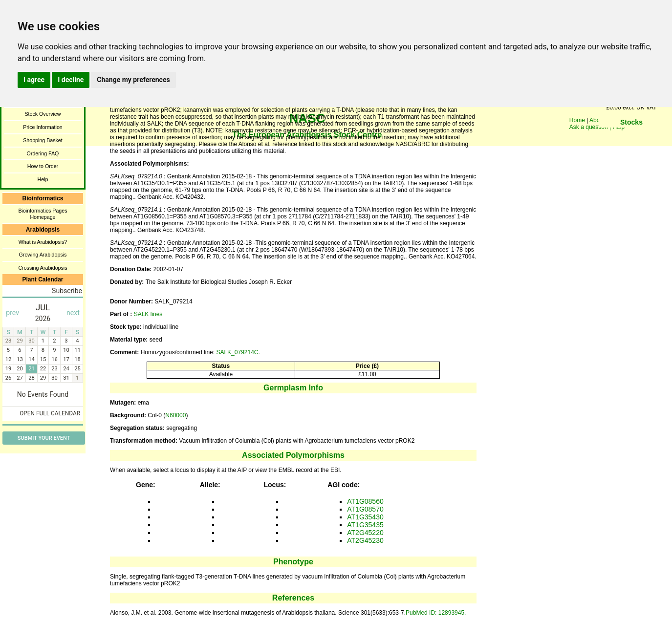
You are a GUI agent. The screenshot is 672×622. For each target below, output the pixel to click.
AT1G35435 (365, 525)
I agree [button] (34, 80)
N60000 (175, 415)
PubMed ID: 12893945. (436, 613)
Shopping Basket (43, 140)
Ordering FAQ (43, 153)
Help (43, 179)
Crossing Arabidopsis (43, 268)
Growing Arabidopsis (43, 255)
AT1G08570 (365, 509)
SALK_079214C (237, 352)
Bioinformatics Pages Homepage (43, 214)
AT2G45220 (365, 533)
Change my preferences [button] (133, 80)
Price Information (43, 127)
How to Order (43, 166)
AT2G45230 (365, 540)
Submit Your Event (44, 438)
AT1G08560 (365, 501)
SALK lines (148, 314)
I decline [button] (71, 80)
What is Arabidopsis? (43, 242)
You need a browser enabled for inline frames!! (631, 137)
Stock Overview (43, 114)
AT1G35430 (365, 517)
